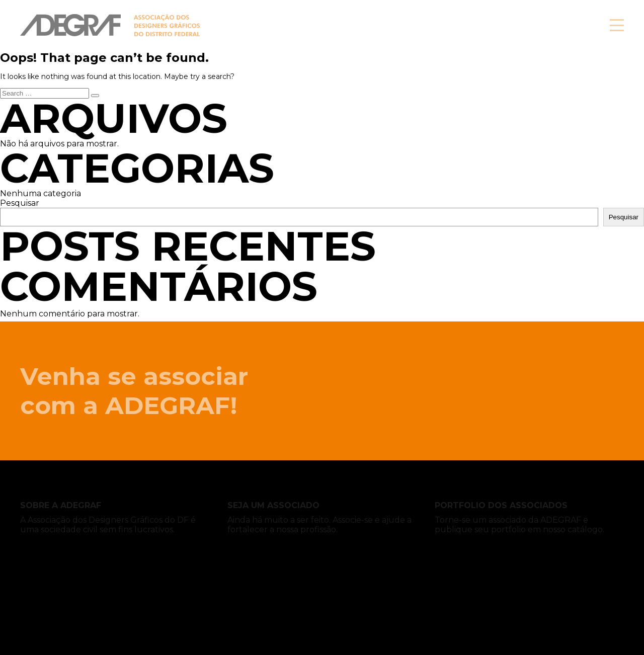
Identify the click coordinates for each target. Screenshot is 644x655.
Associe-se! (533, 25)
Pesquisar (20, 203)
